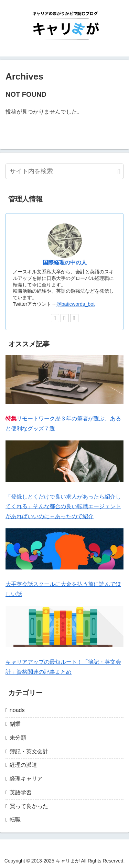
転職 (15, 820)
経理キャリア (26, 779)
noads (17, 710)
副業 (15, 724)
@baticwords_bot (76, 304)
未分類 (18, 738)
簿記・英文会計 (29, 751)
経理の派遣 (23, 765)
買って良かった (29, 806)
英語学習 (21, 792)
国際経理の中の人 (65, 263)
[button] (119, 172)
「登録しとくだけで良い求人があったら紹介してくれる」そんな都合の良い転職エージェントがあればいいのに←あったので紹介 (63, 507)
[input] (64, 171)
